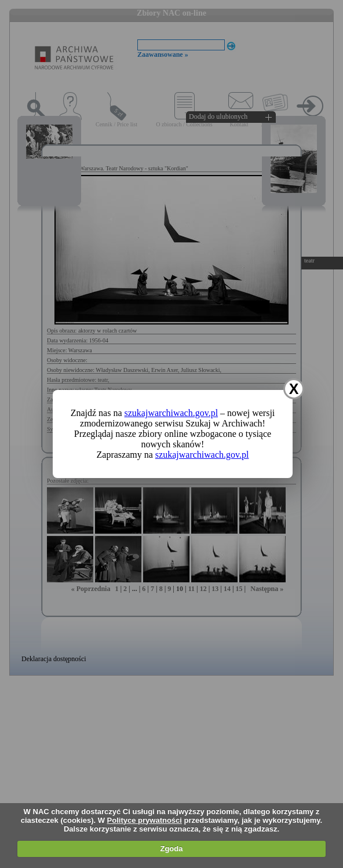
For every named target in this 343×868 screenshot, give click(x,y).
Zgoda (171, 849)
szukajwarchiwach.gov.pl (171, 413)
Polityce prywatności (145, 820)
